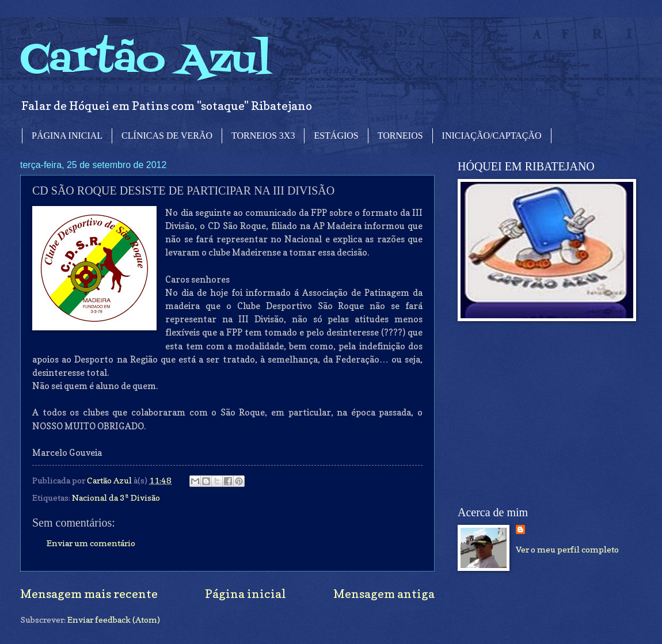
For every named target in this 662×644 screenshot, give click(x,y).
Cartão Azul (146, 61)
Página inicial (246, 594)
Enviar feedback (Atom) (114, 620)
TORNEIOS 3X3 (263, 136)
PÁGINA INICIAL (67, 136)
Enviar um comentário (91, 543)
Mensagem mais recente (89, 594)
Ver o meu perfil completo (567, 549)
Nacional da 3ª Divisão (116, 498)
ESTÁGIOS (336, 136)
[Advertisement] (544, 414)
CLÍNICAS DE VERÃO (167, 136)
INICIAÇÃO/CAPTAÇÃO (492, 136)
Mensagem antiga (384, 594)
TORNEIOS (400, 136)
